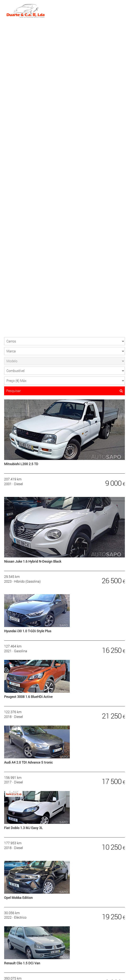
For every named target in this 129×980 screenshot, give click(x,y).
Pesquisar (65, 391)
